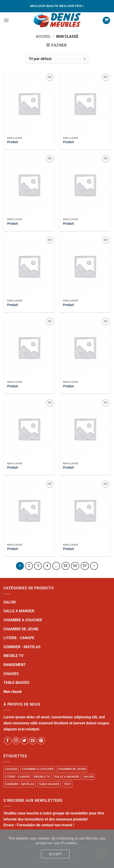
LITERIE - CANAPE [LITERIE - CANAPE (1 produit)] (17, 777)
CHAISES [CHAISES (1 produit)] (11, 769)
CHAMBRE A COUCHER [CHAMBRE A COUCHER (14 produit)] (38, 769)
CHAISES (11, 674)
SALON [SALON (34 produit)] (88, 777)
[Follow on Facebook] (8, 741)
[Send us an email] (33, 741)
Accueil (43, 36)
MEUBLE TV (13, 656)
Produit (13, 142)
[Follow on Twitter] (24, 741)
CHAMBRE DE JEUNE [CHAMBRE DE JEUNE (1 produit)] (72, 769)
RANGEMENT (15, 665)
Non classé (13, 692)
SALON (9, 602)
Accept (55, 854)
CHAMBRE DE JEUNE (21, 629)
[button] (6, 20)
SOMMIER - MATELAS (22, 647)
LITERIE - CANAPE (19, 638)
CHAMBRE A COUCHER (23, 620)
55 (66, 566)
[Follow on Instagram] (16, 741)
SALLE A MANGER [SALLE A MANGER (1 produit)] (67, 777)
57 (85, 566)
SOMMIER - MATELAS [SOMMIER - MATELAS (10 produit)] (20, 784)
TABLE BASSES (16, 683)
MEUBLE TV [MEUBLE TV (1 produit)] (42, 777)
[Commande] (57, 59)
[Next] (94, 566)
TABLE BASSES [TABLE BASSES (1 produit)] (49, 784)
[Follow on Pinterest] (41, 741)
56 (75, 566)
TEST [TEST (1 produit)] (67, 784)
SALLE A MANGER (19, 611)
